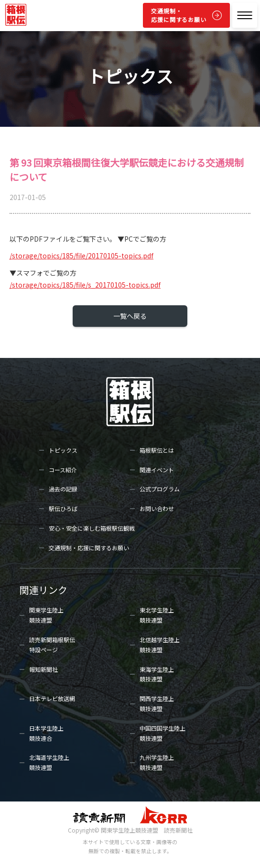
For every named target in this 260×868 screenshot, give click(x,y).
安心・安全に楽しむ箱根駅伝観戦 (92, 528)
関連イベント (157, 470)
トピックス (63, 450)
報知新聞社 (43, 669)
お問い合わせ (157, 508)
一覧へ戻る (130, 316)
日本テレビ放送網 (52, 698)
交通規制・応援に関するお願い (179, 15)
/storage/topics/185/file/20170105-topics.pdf (81, 256)
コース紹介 (63, 470)
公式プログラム (160, 489)
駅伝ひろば (63, 508)
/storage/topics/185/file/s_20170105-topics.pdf (85, 285)
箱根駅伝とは (157, 450)
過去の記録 (63, 489)
